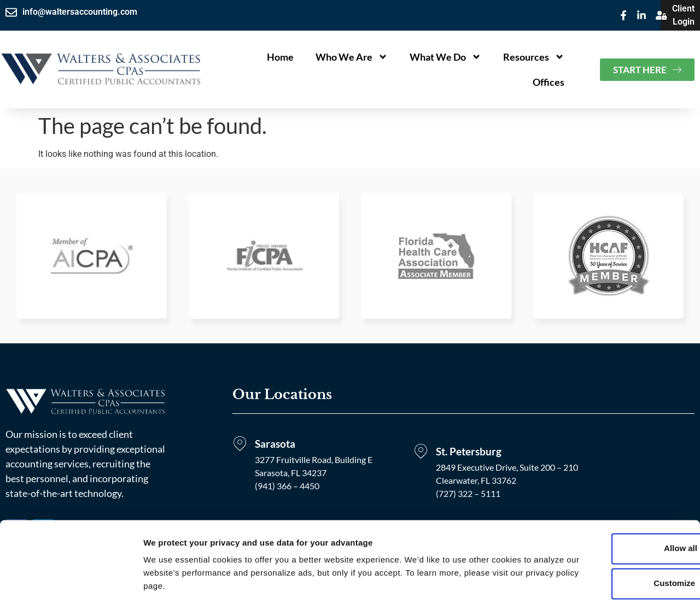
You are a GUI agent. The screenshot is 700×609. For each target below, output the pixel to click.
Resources (534, 57)
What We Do (445, 57)
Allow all (609, 520)
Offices (549, 82)
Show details (169, 587)
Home (280, 57)
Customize (609, 555)
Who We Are (352, 57)
